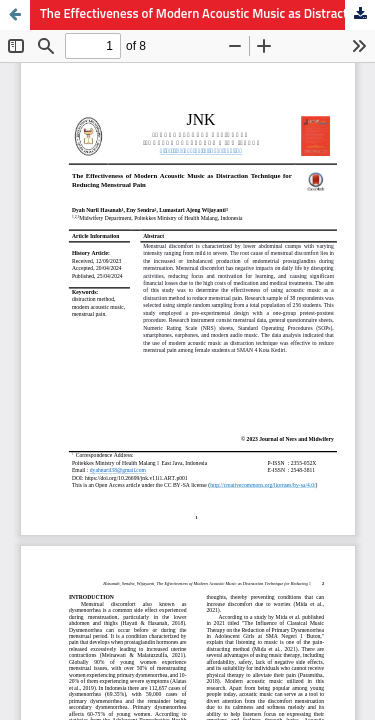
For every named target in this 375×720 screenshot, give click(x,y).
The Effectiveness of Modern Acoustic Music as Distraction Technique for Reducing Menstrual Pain (207, 14)
